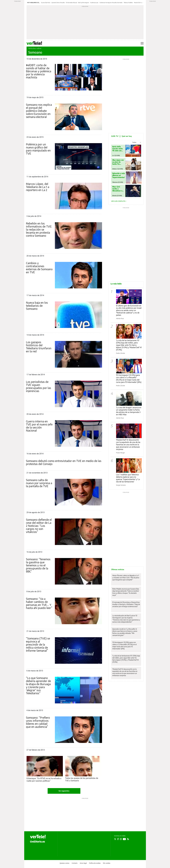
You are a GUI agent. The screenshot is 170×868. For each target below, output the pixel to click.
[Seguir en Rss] (128, 839)
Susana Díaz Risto (46, 3)
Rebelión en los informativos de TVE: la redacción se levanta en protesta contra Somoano (39, 229)
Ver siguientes (64, 791)
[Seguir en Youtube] (124, 839)
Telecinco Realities (128, 3)
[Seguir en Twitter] (115, 839)
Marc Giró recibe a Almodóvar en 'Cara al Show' (118, 189)
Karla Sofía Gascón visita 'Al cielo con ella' (118, 149)
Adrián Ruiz (120, 318)
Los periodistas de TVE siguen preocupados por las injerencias (38, 386)
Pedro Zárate (121, 353)
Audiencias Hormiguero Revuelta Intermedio (111, 3)
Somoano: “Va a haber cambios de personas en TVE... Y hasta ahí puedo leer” (39, 603)
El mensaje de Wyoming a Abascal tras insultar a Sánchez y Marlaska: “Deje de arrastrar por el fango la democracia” (126, 604)
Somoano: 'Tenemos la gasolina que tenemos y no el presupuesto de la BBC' (38, 565)
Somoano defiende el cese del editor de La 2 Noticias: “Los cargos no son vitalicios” (39, 526)
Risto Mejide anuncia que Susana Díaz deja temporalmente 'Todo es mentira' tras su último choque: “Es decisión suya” (126, 592)
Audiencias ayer (94, 3)
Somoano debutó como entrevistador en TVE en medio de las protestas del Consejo (64, 462)
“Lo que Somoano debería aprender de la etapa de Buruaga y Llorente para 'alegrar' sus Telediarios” (38, 685)
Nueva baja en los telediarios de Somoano (37, 306)
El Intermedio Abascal (71, 3)
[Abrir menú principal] (142, 43)
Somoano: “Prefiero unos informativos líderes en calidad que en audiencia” (38, 722)
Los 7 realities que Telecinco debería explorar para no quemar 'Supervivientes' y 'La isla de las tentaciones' (128, 478)
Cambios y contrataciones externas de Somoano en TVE (39, 268)
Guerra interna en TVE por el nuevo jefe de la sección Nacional (39, 426)
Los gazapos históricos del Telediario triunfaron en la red (39, 347)
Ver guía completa (119, 201)
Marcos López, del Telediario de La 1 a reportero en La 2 (38, 187)
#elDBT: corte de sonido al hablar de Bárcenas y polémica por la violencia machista (39, 71)
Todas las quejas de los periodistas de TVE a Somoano (82, 779)
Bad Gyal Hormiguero (84, 3)
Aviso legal (83, 863)
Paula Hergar (120, 453)
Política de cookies (95, 863)
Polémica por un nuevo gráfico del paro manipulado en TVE (38, 149)
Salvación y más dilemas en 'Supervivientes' (119, 175)
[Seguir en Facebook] (118, 839)
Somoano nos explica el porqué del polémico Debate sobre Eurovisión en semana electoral (39, 111)
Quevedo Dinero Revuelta (58, 3)
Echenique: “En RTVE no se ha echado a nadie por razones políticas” (44, 779)
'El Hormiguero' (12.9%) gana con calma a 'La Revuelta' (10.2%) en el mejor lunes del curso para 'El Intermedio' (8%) (129, 379)
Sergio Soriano (121, 485)
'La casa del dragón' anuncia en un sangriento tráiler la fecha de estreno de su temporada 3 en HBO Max (129, 411)
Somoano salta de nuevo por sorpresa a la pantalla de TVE (39, 483)
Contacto (75, 863)
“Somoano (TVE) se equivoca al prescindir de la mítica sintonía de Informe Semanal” (38, 644)
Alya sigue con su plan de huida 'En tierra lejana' (118, 162)
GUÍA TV (121, 136)
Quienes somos (65, 863)
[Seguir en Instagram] (121, 839)
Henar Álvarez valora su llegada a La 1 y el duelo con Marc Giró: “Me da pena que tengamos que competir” (126, 578)
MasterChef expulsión (140, 3)
